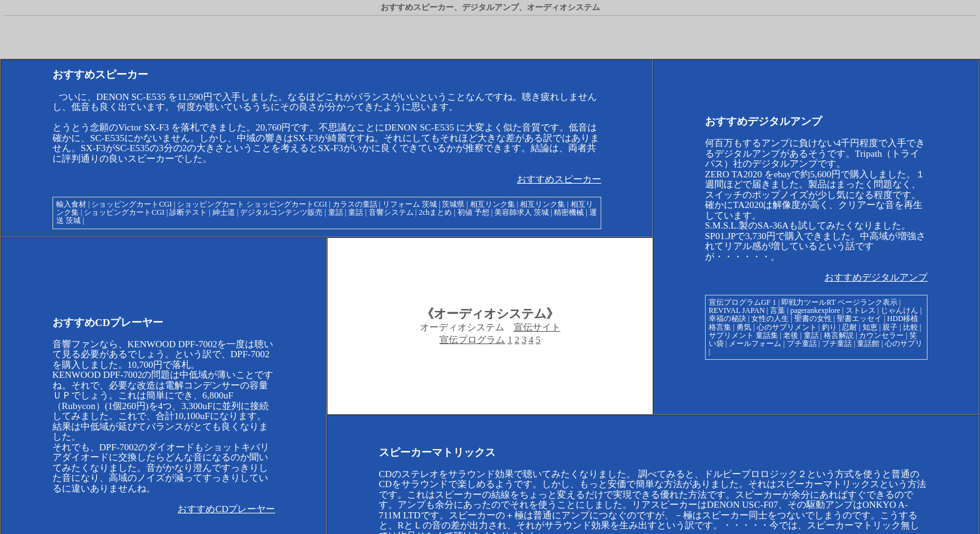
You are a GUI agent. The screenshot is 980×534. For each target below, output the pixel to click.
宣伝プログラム (472, 340)
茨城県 (453, 204)
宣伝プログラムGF (740, 302)
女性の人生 (770, 319)
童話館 (868, 344)
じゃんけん (899, 310)
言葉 (777, 310)
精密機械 (569, 212)
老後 (791, 335)
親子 (890, 327)
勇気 (744, 327)
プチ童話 (802, 344)
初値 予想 (473, 212)
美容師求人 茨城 (522, 212)
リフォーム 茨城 (410, 204)
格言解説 (839, 335)
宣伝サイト (537, 327)
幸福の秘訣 (727, 319)
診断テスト (188, 212)
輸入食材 (71, 204)
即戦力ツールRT (808, 302)
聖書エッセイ (859, 319)
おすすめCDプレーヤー (226, 509)
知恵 (870, 327)
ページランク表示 (867, 302)
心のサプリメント (787, 327)
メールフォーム (755, 344)
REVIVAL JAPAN (737, 310)
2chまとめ (435, 212)
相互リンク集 (492, 204)
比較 (911, 327)
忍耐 (849, 327)
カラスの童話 (355, 204)
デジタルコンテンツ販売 (281, 212)
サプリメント (731, 335)
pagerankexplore (815, 310)
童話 (336, 212)
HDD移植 (902, 319)
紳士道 (224, 212)
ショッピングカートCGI (132, 204)
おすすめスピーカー (559, 179)
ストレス (861, 310)
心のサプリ (904, 344)
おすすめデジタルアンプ (876, 277)
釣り (829, 327)
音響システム (391, 212)
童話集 (767, 335)
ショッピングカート (211, 204)
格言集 (720, 327)
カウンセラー (881, 335)
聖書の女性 (813, 319)
